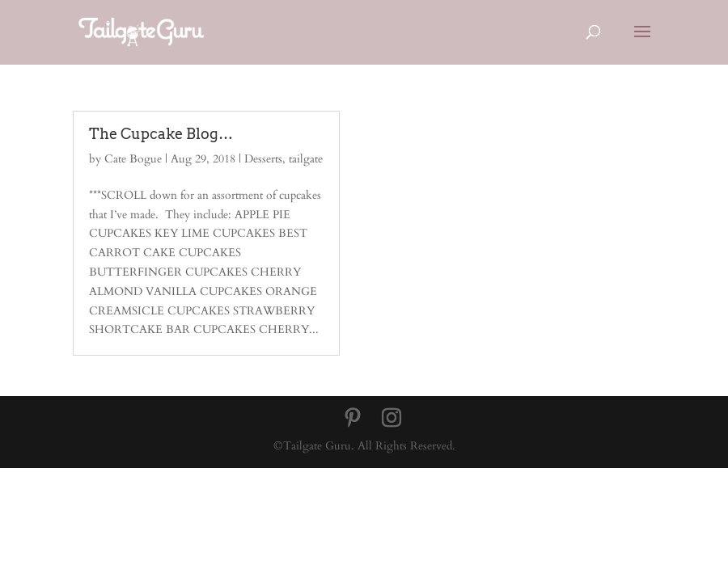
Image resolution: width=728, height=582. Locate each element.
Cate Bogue (133, 159)
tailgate (306, 159)
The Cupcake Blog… (161, 134)
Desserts (263, 159)
